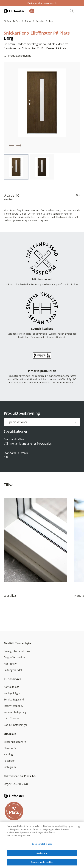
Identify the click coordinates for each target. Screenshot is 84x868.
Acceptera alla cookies (42, 862)
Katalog (8, 754)
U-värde (11, 195)
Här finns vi (10, 664)
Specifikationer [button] (18, 422)
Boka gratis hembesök (42, 3)
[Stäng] (79, 827)
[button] (79, 11)
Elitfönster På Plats (12, 21)
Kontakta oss (11, 687)
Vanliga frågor (12, 693)
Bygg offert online (14, 657)
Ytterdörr (40, 21)
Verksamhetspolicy (15, 712)
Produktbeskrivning (20, 56)
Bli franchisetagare (15, 742)
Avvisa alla (42, 853)
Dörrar (28, 21)
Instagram (10, 767)
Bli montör (10, 748)
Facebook (9, 761)
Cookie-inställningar (16, 725)
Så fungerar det (13, 670)
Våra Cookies (11, 718)
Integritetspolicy (13, 706)
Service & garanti (14, 700)
